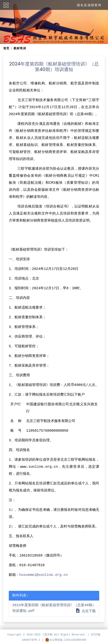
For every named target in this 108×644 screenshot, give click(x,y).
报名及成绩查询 (89, 5)
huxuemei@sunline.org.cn (44, 575)
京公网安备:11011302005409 (66, 640)
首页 (6, 48)
